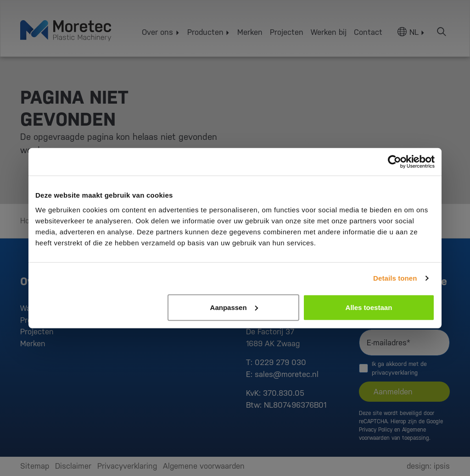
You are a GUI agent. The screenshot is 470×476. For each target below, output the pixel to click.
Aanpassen (234, 307)
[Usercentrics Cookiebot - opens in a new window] (394, 162)
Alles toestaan (369, 307)
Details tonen (395, 278)
